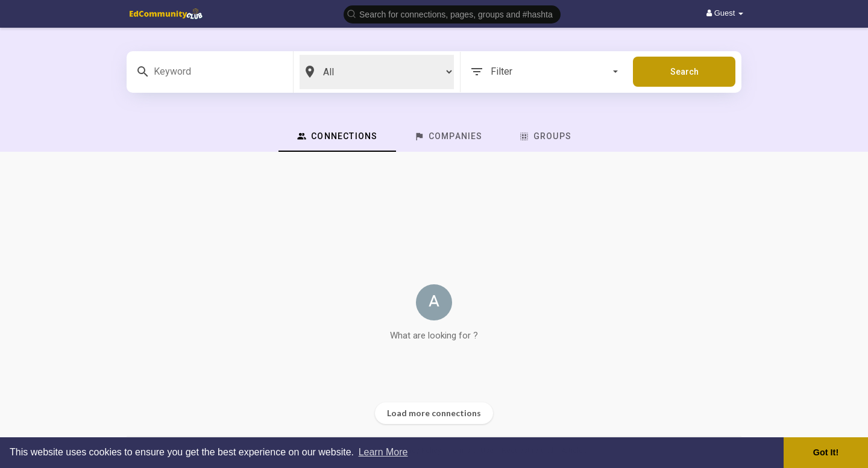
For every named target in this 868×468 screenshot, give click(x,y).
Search (684, 72)
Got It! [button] (826, 452)
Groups (545, 136)
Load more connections (434, 413)
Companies (448, 136)
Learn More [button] (383, 452)
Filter (544, 72)
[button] (452, 14)
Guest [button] (725, 13)
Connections (337, 136)
